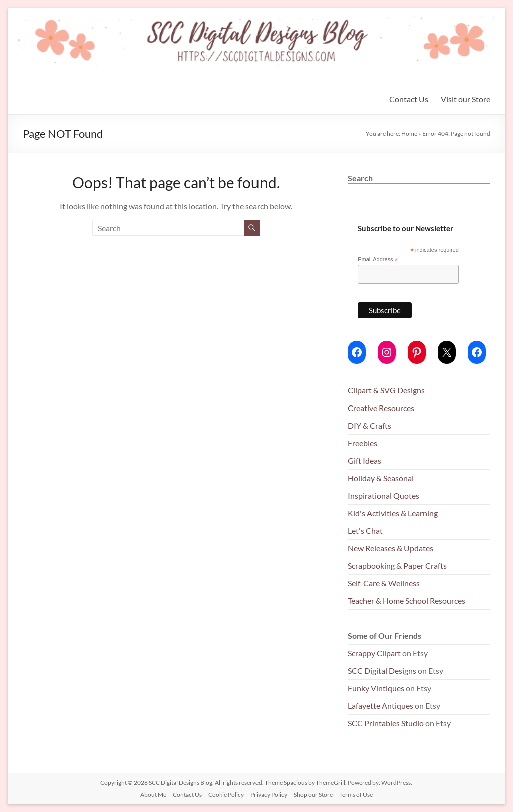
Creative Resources (381, 408)
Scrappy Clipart (374, 653)
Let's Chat (365, 530)
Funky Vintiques (377, 688)
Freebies (362, 443)
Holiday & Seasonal (381, 478)
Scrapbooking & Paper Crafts (397, 565)
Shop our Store (313, 795)
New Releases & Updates (391, 548)
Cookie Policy (226, 795)
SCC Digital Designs (382, 671)
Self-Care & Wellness (384, 583)
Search (360, 178)
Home (409, 133)
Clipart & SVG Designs (386, 390)
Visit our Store (466, 99)
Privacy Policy (269, 795)
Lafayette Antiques (380, 706)
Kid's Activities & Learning (393, 513)
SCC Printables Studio (386, 723)
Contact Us (409, 99)
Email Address (378, 260)
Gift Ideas (364, 460)
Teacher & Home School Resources (407, 600)
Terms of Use (356, 795)
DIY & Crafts (369, 425)
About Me (153, 795)
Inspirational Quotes (383, 495)
